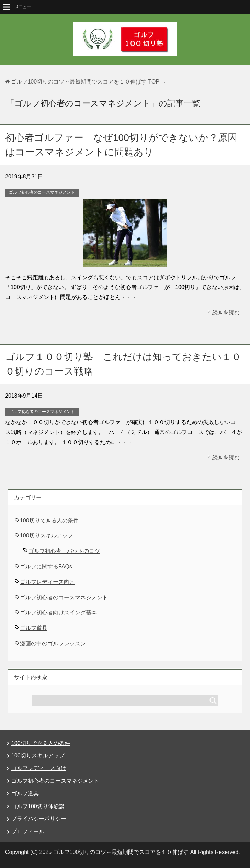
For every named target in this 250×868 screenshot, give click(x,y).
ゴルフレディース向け (47, 582)
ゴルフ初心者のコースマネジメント (42, 192)
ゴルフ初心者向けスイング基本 (58, 613)
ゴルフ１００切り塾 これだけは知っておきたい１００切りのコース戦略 (123, 364)
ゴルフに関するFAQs (46, 566)
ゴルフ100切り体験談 (38, 806)
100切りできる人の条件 (49, 520)
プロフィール (28, 831)
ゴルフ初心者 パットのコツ (64, 551)
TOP (85, 82)
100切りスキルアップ (47, 536)
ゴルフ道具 (34, 628)
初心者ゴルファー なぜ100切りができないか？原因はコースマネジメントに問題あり (121, 145)
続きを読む (226, 313)
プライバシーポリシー (39, 819)
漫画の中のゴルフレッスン (53, 643)
